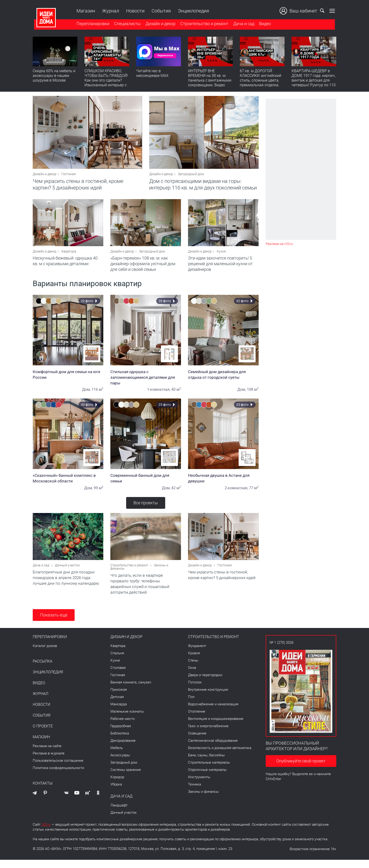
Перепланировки (92, 24)
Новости (134, 11)
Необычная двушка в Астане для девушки (223, 484)
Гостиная (69, 177)
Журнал (109, 11)
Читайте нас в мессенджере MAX (152, 74)
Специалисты (126, 24)
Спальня (117, 661)
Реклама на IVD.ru (279, 244)
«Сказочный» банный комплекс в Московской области (68, 484)
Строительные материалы (209, 771)
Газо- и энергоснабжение (208, 734)
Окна (192, 676)
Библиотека (120, 742)
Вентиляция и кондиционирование (216, 727)
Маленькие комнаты (127, 720)
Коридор (117, 785)
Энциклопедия (192, 11)
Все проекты (146, 508)
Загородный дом (191, 177)
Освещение (197, 742)
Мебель (117, 756)
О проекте (43, 734)
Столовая (118, 676)
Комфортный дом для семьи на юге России (68, 380)
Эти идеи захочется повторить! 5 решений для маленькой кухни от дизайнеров (220, 269)
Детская (117, 705)
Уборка (116, 793)
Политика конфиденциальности (58, 776)
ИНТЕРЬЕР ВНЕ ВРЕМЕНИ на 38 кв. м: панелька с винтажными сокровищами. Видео (210, 79)
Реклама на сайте (47, 754)
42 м (176, 493)
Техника (195, 793)
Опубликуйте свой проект (301, 769)
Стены (193, 669)
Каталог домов (45, 654)
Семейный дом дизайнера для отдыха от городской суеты (223, 380)
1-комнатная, (159, 395)
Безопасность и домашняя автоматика (220, 756)
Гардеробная (121, 734)
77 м (254, 493)
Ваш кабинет (300, 11)
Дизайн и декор (159, 24)
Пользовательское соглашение (58, 769)
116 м (97, 395)
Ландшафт (119, 813)
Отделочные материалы (207, 778)
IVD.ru (46, 833)
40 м (176, 395)
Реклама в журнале (49, 761)
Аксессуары (120, 763)
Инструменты (199, 785)
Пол (191, 705)
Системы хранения (126, 778)
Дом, (86, 395)
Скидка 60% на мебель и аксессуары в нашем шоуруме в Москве (54, 77)
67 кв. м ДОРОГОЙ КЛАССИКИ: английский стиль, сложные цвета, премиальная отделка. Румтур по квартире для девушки (261, 84)
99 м (98, 493)
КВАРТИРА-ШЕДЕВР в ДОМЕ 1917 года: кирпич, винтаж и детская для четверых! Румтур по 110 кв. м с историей (314, 81)
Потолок (195, 690)
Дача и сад (242, 24)
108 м (253, 395)
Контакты (43, 792)
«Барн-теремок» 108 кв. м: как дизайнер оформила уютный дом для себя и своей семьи (143, 269)
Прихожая (119, 698)
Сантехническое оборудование (213, 749)
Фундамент (197, 654)
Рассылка (42, 670)
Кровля (194, 661)
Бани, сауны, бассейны (206, 763)
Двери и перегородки (205, 683)
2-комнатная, (236, 493)
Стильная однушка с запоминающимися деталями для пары (146, 383)
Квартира (69, 257)
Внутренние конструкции (208, 698)
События (160, 11)
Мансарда (119, 712)
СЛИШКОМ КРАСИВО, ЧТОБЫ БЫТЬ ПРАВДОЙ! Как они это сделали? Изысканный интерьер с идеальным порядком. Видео (106, 84)
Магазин (84, 11)
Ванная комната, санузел (131, 690)
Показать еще (54, 623)
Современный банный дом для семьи (146, 484)
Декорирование (123, 749)
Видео (264, 24)
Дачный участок (67, 573)
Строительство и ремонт (203, 24)
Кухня (221, 257)
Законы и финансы (203, 800)
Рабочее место (122, 727)
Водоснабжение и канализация (213, 712)
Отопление (197, 720)
